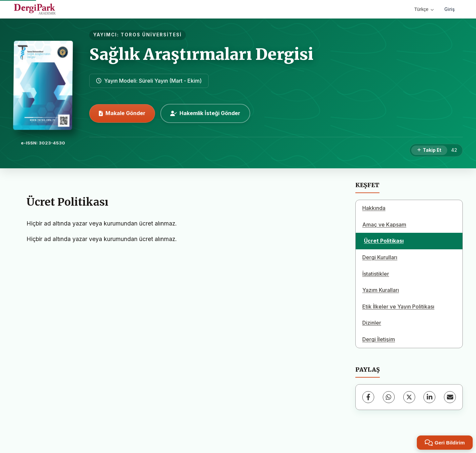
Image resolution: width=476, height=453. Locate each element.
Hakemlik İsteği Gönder (205, 113)
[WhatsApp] (389, 397)
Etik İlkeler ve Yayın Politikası (398, 307)
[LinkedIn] (429, 397)
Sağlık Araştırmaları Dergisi (201, 54)
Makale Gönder (122, 113)
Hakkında (374, 208)
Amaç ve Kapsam (384, 225)
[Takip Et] (429, 150)
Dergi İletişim (379, 339)
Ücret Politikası (384, 241)
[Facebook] (368, 397)
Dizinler (372, 323)
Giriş (450, 9)
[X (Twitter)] (409, 397)
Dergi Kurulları (380, 257)
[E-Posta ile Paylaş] (450, 397)
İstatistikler (376, 274)
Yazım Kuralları (381, 290)
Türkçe (424, 9)
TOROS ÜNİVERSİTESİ (151, 35)
